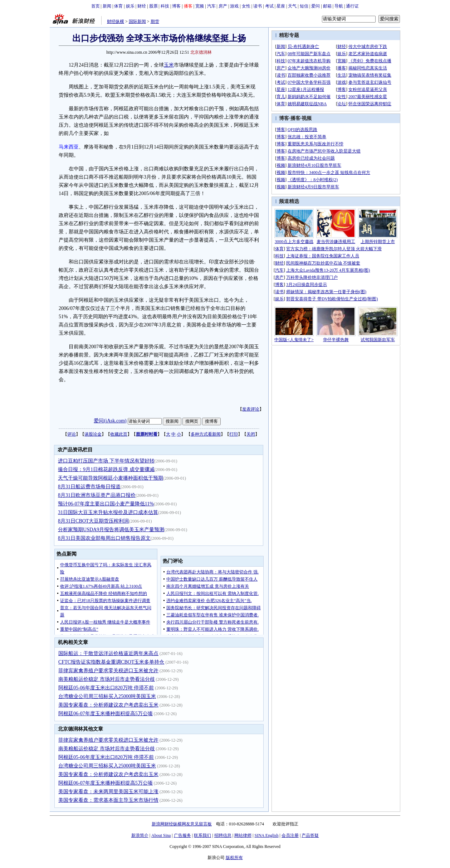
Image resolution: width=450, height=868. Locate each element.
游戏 (234, 6)
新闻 (107, 6)
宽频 (200, 6)
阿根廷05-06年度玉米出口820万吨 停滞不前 (106, 688)
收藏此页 (119, 434)
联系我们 (202, 835)
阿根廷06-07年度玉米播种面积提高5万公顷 (106, 714)
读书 (258, 6)
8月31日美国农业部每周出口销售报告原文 (104, 538)
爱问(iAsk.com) (110, 421)
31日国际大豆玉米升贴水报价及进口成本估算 (108, 512)
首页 (96, 6)
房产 (223, 6)
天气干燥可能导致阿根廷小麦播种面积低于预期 (111, 478)
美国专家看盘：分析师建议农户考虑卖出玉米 (108, 705)
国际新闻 (137, 21)
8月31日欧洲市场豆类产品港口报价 (97, 495)
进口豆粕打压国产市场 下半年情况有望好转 (106, 461)
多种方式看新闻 (206, 434)
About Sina (161, 835)
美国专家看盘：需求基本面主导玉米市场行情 (108, 800)
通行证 (352, 6)
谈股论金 (93, 434)
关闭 (251, 434)
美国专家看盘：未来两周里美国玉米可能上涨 (108, 792)
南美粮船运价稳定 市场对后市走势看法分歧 (107, 679)
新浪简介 (140, 835)
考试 (269, 6)
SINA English (266, 835)
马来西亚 (69, 147)
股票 (153, 6)
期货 (155, 21)
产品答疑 (310, 835)
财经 (142, 6)
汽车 (211, 6)
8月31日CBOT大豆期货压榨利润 (93, 521)
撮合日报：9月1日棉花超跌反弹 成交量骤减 (106, 469)
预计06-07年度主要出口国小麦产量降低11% (106, 504)
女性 (246, 6)
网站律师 (243, 835)
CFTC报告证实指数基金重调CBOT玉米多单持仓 (111, 662)
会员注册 (290, 835)
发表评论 (251, 409)
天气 (292, 6)
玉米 (169, 65)
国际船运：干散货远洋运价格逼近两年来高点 (108, 653)
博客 (176, 6)
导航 (339, 6)
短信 (304, 6)
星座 (281, 6)
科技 (165, 6)
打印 (234, 434)
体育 (118, 6)
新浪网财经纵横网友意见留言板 (182, 824)
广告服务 (182, 835)
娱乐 (130, 6)
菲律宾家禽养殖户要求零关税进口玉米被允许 (108, 671)
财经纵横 (116, 21)
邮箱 (327, 6)
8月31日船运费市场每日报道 (89, 487)
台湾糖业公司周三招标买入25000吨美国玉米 (107, 696)
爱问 (316, 6)
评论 (72, 434)
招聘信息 (223, 835)
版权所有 (234, 858)
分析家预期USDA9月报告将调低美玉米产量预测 (111, 530)
